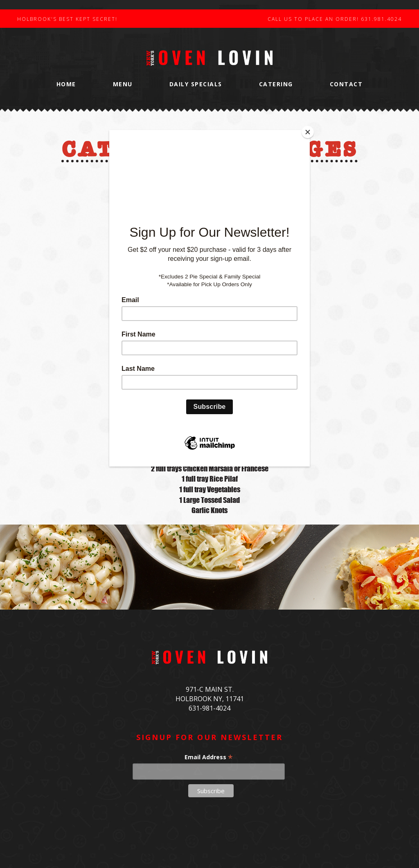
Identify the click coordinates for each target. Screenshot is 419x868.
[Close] (308, 132)
